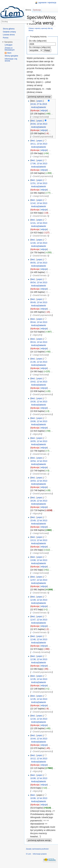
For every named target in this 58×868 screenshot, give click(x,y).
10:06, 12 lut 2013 (39, 798)
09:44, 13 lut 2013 (39, 322)
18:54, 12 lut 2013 (39, 461)
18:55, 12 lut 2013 (39, 441)
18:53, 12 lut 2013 (39, 481)
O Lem (29, 854)
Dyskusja (37, 10)
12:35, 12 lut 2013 (39, 679)
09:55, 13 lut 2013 (39, 263)
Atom (9, 53)
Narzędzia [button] (8, 42)
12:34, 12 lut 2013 (39, 719)
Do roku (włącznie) (38, 41)
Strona (28, 10)
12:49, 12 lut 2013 (39, 600)
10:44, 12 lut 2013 (39, 739)
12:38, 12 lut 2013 (39, 659)
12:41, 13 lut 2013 (39, 223)
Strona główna (9, 29)
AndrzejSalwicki (39, 107)
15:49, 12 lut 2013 (39, 520)
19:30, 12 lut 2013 (39, 402)
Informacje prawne (40, 854)
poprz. (40, 101)
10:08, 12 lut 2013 (39, 778)
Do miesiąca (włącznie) (40, 47)
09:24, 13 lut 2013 (39, 342)
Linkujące (9, 45)
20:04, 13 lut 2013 (39, 124)
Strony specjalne (11, 56)
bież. (33, 121)
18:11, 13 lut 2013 (39, 144)
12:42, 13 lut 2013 (39, 203)
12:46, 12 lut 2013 (39, 639)
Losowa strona (9, 35)
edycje (44, 110)
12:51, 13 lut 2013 (39, 183)
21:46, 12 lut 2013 (39, 362)
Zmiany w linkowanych (10, 49)
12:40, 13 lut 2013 (39, 243)
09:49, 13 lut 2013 (39, 302)
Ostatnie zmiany (9, 32)
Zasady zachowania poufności (37, 849)
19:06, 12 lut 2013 (39, 421)
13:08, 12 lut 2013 (39, 560)
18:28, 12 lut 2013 (39, 501)
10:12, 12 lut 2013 (39, 758)
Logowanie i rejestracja (47, 3)
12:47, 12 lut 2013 (39, 620)
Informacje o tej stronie (11, 60)
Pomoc (6, 38)
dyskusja (35, 110)
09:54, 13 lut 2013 (39, 282)
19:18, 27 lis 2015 (39, 104)
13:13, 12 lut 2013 (39, 540)
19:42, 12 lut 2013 (39, 382)
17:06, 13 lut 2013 (39, 164)
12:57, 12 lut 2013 (39, 580)
